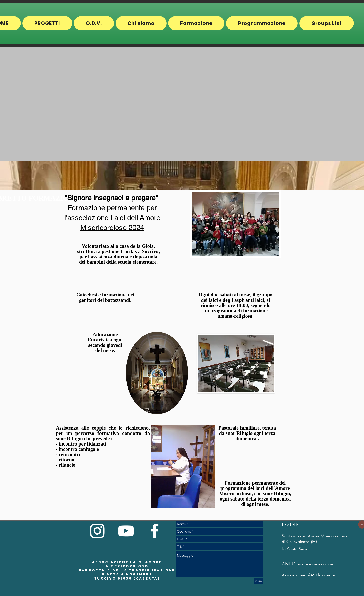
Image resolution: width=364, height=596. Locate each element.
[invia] (259, 581)
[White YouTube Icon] (126, 531)
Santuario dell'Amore (301, 536)
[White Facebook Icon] (155, 531)
